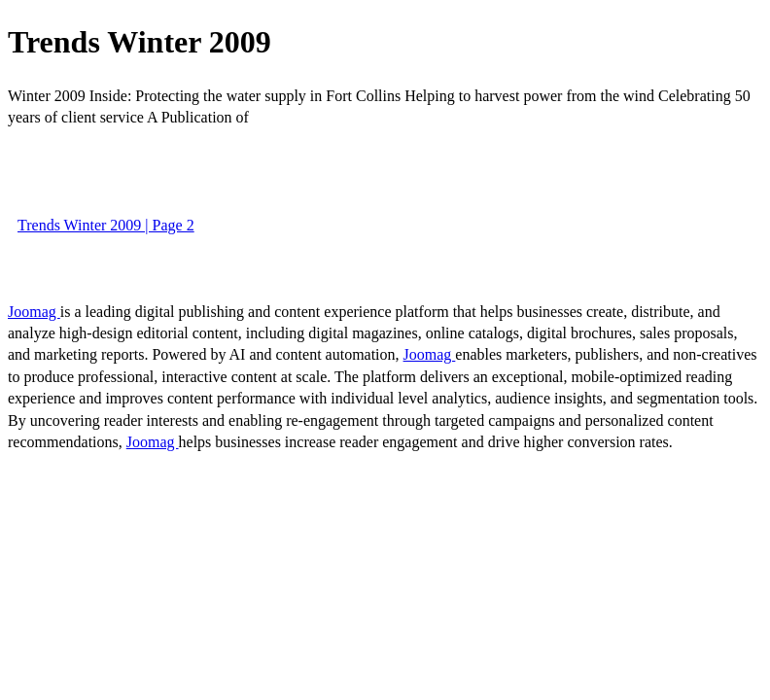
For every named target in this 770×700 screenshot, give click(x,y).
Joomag (34, 312)
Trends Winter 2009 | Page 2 (106, 225)
